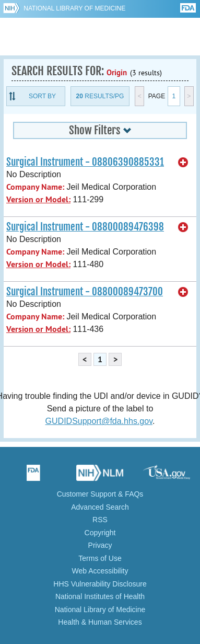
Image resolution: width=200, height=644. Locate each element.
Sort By (42, 96)
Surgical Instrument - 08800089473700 (85, 292)
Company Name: (35, 187)
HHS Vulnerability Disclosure (100, 584)
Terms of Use (100, 558)
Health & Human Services (100, 622)
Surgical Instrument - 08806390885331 (85, 162)
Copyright (100, 533)
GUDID (100, 37)
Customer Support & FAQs (100, 494)
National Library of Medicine (74, 8)
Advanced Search (100, 507)
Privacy (100, 545)
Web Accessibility (100, 571)
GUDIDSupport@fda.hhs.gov (99, 421)
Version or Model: (38, 199)
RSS (100, 520)
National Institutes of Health (100, 596)
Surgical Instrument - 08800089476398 (85, 227)
